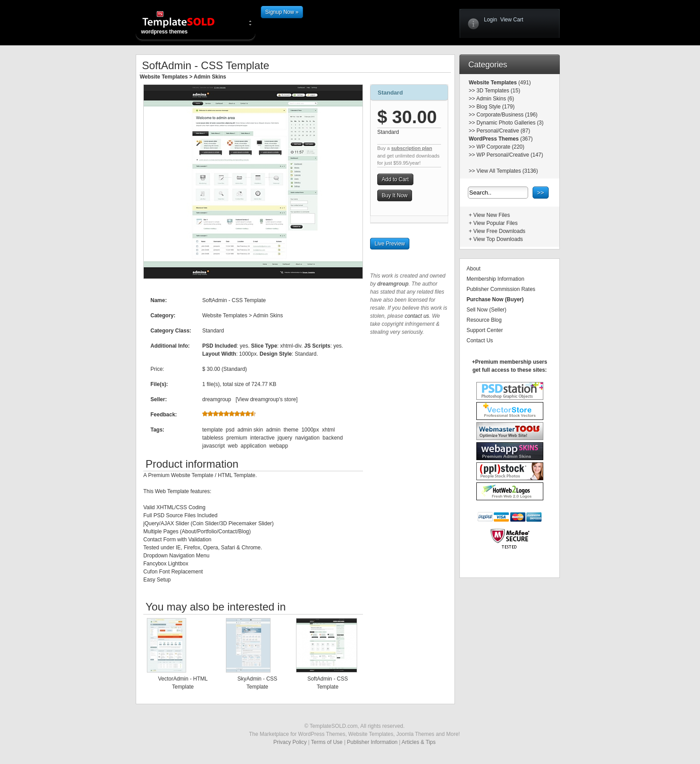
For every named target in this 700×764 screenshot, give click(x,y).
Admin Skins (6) (495, 99)
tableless (213, 438)
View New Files (492, 215)
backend (333, 438)
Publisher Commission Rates (501, 289)
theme (291, 430)
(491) (524, 83)
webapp (279, 446)
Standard (390, 93)
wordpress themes (186, 22)
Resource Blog (484, 320)
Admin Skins (210, 77)
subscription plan (412, 148)
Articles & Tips (419, 742)
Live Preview (390, 244)
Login (490, 20)
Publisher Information (372, 742)
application (253, 446)
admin (273, 430)
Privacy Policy (290, 742)
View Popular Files (495, 223)
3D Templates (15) (498, 91)
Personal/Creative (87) (503, 131)
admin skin (250, 430)
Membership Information (495, 279)
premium (237, 438)
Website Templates (164, 77)
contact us (417, 316)
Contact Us (480, 340)
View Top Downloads (498, 239)
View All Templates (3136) (507, 171)
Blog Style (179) (495, 107)
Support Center (485, 330)
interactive (262, 438)
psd (230, 430)
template (212, 430)
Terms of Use (327, 742)
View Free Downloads (499, 231)
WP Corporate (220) (500, 147)
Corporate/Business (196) (507, 115)
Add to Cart (395, 179)
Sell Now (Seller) (486, 310)
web (233, 446)
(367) (526, 139)
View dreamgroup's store (267, 399)
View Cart (512, 20)
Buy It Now (395, 195)
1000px (310, 430)
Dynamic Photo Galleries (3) (510, 123)
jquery (285, 438)
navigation (307, 438)
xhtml (328, 430)
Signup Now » (282, 12)
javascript (214, 446)
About (473, 269)
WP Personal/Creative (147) (510, 155)
